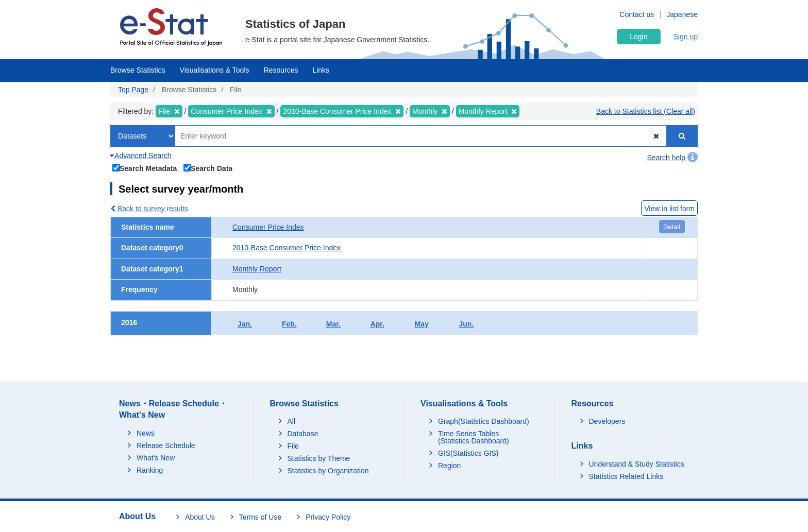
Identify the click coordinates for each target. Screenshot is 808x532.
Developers (607, 421)
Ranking (150, 470)
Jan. (245, 324)
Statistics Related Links (626, 476)
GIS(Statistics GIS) (468, 453)
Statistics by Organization (328, 471)
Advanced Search (141, 156)
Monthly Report (257, 269)
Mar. (333, 324)
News (146, 433)
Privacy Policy (328, 517)
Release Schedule (166, 445)
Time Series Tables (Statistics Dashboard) (474, 437)
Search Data (208, 167)
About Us (200, 517)
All (292, 421)
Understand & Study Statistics (637, 464)
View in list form (669, 209)
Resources (281, 70)
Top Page (133, 90)
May (422, 324)
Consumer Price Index (268, 227)
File (293, 446)
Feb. (289, 324)
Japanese (682, 14)
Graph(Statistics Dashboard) (484, 421)
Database (303, 434)
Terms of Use (260, 517)
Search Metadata (145, 167)
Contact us (637, 14)
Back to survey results (149, 209)
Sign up (686, 37)
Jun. (466, 324)
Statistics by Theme (319, 458)
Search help (672, 158)
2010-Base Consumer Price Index (287, 248)
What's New (156, 458)
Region (449, 466)
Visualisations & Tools (215, 70)
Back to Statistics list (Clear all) (646, 111)
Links (321, 70)
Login (638, 37)
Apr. (377, 324)
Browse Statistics (138, 70)
